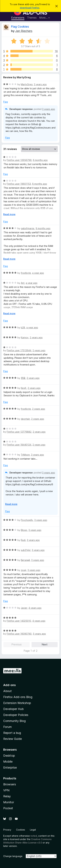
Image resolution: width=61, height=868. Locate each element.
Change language (13, 856)
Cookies (21, 830)
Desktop (9, 756)
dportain (25, 419)
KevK (24, 388)
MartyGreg (27, 84)
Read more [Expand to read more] (9, 214)
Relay (7, 796)
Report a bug (12, 733)
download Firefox (30, 8)
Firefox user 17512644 (19, 350)
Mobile (8, 762)
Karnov (25, 337)
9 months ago (43, 228)
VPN (6, 790)
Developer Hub (13, 709)
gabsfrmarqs (28, 228)
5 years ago (39, 634)
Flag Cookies (20, 27)
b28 (23, 327)
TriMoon (25, 455)
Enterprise (10, 768)
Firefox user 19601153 (19, 184)
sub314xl (26, 550)
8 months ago (40, 184)
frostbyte (26, 273)
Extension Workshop (17, 703)
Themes (32, 18)
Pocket (8, 808)
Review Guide (13, 739)
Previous (17, 644)
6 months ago (40, 160)
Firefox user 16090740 (19, 634)
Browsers (10, 784)
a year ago (38, 273)
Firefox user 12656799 (19, 160)
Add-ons (10, 685)
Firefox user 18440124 (19, 445)
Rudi (23, 540)
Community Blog (14, 721)
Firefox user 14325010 (19, 621)
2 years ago (36, 337)
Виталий (25, 560)
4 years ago (35, 608)
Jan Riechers (24, 31)
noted (34, 836)
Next (45, 644)
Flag (6, 102)
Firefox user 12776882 (19, 432)
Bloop (24, 530)
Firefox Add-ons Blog (18, 697)
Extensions (18, 18)
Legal (33, 830)
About (7, 691)
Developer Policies (16, 715)
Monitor (9, 802)
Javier (24, 608)
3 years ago (40, 84)
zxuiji (24, 570)
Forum (7, 727)
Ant (23, 283)
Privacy (7, 830)
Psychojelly (27, 520)
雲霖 (23, 378)
